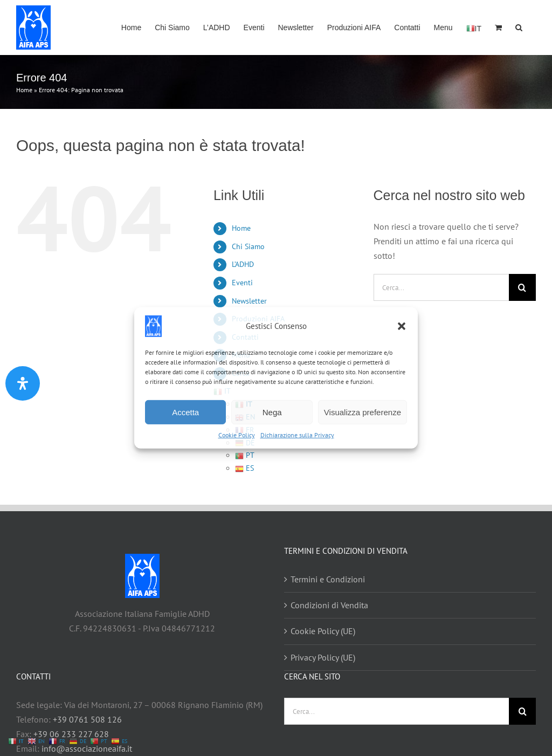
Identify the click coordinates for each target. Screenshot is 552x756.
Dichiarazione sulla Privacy (297, 435)
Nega (272, 412)
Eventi (242, 283)
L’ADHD (243, 264)
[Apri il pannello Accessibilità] (23, 383)
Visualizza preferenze (363, 412)
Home (24, 90)
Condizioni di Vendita (329, 605)
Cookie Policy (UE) (323, 631)
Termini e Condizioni (328, 579)
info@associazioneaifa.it (87, 748)
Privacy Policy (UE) (323, 657)
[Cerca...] (441, 287)
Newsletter (249, 301)
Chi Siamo (248, 246)
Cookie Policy (237, 435)
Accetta (185, 412)
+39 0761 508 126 (87, 719)
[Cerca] (522, 287)
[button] (402, 326)
